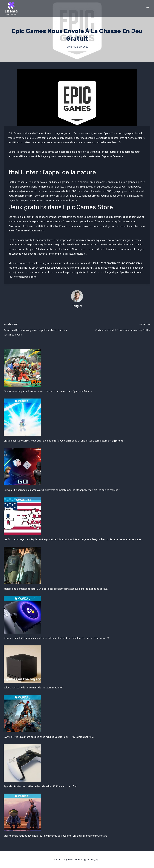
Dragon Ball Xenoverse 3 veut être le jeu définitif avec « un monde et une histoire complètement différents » (64, 441)
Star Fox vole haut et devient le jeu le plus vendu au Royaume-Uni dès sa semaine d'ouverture (55, 836)
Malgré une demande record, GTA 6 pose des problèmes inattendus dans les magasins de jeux (56, 589)
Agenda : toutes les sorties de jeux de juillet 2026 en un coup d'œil (40, 786)
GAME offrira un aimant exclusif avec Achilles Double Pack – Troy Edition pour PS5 (49, 737)
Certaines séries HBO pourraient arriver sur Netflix (115, 327)
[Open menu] (148, 8)
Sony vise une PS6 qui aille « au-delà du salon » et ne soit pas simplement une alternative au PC (57, 638)
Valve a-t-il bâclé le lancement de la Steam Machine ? (33, 688)
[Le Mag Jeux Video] (11, 8)
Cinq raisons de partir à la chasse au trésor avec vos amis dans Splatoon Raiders (48, 391)
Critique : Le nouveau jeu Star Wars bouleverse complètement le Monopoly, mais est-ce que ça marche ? (62, 490)
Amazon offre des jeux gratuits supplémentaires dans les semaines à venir (39, 329)
